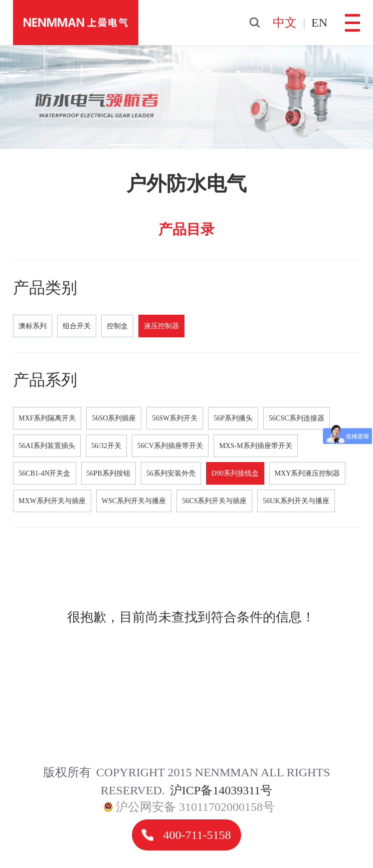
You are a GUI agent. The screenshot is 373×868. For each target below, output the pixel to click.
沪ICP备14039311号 (221, 790)
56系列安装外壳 (171, 473)
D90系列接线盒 (235, 473)
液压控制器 (161, 326)
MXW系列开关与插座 (52, 501)
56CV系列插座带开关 (170, 446)
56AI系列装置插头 (47, 446)
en (319, 23)
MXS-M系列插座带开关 (255, 446)
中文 (285, 23)
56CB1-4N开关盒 (44, 473)
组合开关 (77, 326)
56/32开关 (106, 446)
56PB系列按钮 (109, 473)
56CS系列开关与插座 (214, 501)
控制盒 (117, 326)
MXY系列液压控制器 (308, 473)
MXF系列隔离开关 (47, 418)
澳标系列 (33, 326)
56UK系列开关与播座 (296, 501)
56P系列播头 (233, 418)
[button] (127, 145)
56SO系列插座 (114, 418)
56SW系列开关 (175, 418)
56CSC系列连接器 (296, 418)
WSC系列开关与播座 (134, 501)
